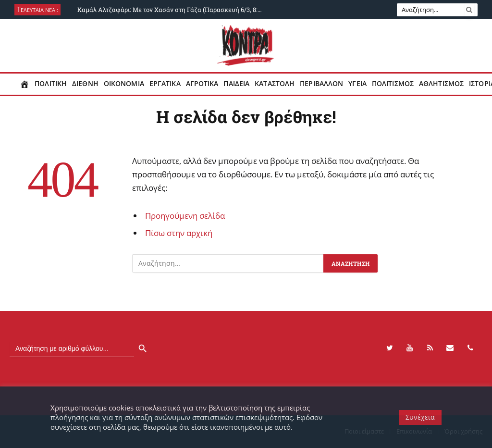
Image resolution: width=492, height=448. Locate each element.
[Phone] (470, 348)
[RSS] (430, 348)
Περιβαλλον (321, 84)
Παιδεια (236, 84)
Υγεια (357, 84)
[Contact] (450, 348)
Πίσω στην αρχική (179, 233)
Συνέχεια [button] (420, 417)
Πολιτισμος (393, 84)
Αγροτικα (202, 84)
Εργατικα (165, 84)
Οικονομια (124, 84)
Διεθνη (85, 84)
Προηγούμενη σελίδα (185, 216)
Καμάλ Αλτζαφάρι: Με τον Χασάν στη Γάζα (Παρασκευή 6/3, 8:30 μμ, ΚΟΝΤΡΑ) (173, 10)
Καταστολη (275, 84)
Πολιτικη (51, 84)
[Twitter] (390, 348)
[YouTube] (410, 348)
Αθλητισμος (441, 84)
